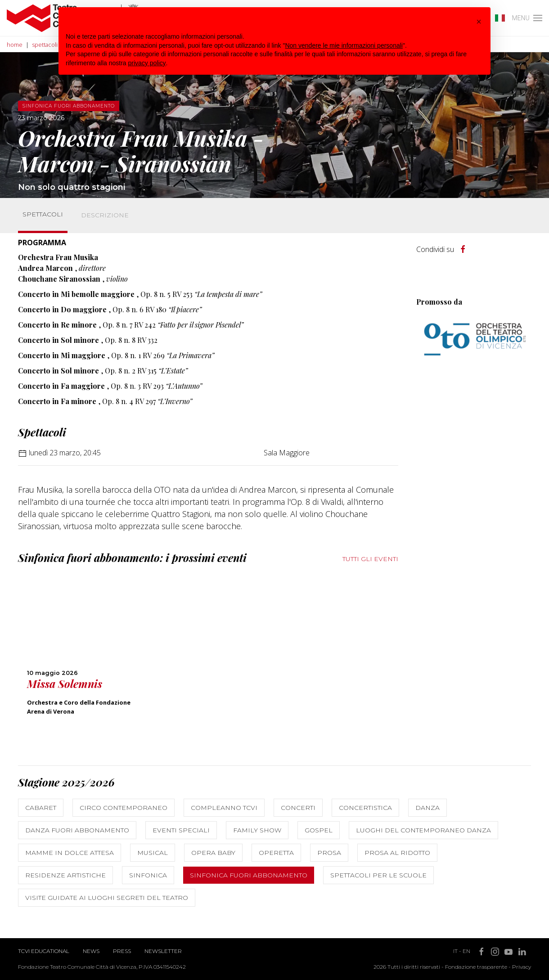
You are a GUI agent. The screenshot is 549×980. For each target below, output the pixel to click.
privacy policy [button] (147, 63)
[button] (479, 22)
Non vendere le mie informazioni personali (344, 45)
